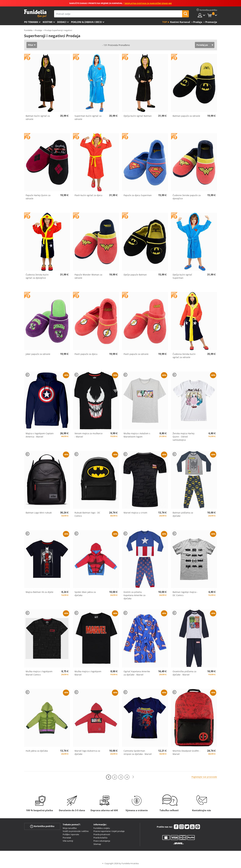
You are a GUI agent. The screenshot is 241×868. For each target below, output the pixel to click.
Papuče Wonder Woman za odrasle (88, 276)
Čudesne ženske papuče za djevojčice (187, 197)
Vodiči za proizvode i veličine (76, 831)
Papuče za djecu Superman (138, 195)
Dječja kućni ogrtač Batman (138, 116)
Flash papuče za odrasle (136, 354)
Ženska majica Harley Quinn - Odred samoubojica (184, 437)
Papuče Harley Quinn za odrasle (38, 197)
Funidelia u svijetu (102, 828)
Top (165, 22)
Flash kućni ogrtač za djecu (88, 195)
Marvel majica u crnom (135, 513)
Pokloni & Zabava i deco (86, 22)
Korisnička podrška (42, 826)
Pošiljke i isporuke (71, 834)
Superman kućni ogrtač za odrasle (88, 117)
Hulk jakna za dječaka (37, 751)
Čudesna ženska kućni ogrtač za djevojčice (37, 276)
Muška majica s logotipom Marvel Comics (39, 673)
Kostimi (48, 22)
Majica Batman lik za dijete (40, 592)
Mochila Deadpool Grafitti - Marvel (186, 752)
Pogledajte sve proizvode (204, 777)
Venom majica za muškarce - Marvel (89, 435)
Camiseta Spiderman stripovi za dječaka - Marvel (138, 752)
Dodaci (62, 22)
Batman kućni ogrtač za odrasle (38, 117)
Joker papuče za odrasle (38, 354)
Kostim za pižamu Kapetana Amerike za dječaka (134, 595)
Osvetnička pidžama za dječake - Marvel (184, 673)
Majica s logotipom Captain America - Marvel (40, 435)
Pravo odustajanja (102, 841)
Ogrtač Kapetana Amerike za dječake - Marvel (137, 673)
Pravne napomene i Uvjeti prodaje (109, 831)
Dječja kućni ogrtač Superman (182, 276)
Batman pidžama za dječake (183, 514)
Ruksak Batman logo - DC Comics (87, 514)
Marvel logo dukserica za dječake (87, 752)
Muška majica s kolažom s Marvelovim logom (137, 435)
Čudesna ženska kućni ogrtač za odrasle (184, 356)
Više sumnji (68, 841)
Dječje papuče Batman (135, 275)
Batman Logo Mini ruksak (39, 513)
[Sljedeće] (133, 777)
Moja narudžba (70, 828)
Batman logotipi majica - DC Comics (185, 594)
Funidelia (28, 30)
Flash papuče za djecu (86, 354)
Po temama (31, 22)
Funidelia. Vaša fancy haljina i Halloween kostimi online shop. (35, 14)
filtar (31, 45)
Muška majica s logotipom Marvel (88, 673)
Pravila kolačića (100, 838)
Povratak (67, 838)
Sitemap (97, 844)
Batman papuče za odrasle (186, 116)
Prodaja (38, 30)
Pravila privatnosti (102, 834)
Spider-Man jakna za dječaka (85, 594)
